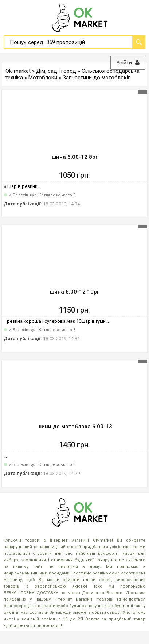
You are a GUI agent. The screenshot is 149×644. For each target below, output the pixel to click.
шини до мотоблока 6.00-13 (75, 427)
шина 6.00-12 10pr (74, 292)
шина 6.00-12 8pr (75, 157)
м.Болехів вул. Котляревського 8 (42, 195)
